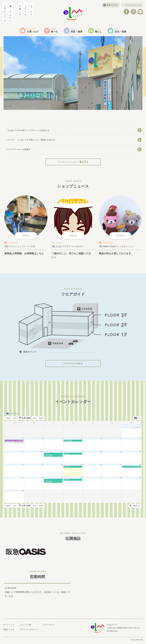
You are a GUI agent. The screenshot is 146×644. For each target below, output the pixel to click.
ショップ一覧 (25, 626)
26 (81, 479)
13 (101, 453)
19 (81, 466)
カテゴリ (13, 415)
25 (62, 479)
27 (101, 479)
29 (140, 479)
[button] (135, 507)
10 (42, 453)
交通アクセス (110, 5)
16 (23, 466)
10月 (14, 420)
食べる (53, 31)
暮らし (101, 31)
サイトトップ (9, 626)
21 (120, 466)
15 (140, 453)
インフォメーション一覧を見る (73, 163)
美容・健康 (77, 31)
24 (42, 479)
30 (23, 492)
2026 (42, 420)
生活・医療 (125, 31)
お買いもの (30, 31)
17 (42, 466)
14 (120, 453)
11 (62, 453)
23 (23, 479)
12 (81, 453)
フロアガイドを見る (73, 365)
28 (120, 479)
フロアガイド (49, 626)
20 (101, 466)
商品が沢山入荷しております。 (118, 255)
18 (62, 466)
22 (140, 466)
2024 (8, 420)
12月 (35, 420)
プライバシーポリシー (29, 631)
